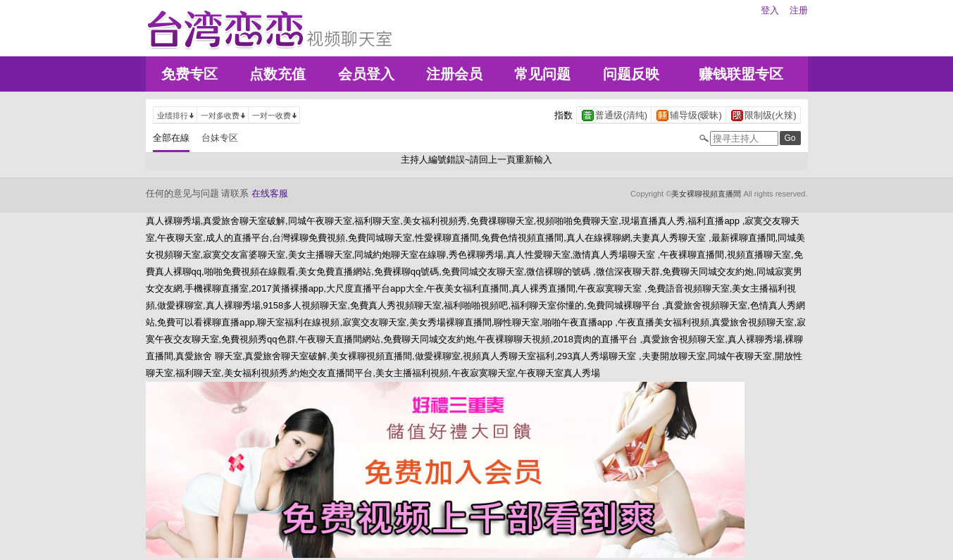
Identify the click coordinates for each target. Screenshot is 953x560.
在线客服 (270, 193)
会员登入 (366, 74)
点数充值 (278, 74)
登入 (770, 10)
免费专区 (189, 74)
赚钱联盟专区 (741, 74)
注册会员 (454, 74)
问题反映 (631, 74)
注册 (799, 10)
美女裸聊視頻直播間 (706, 194)
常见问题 (542, 74)
